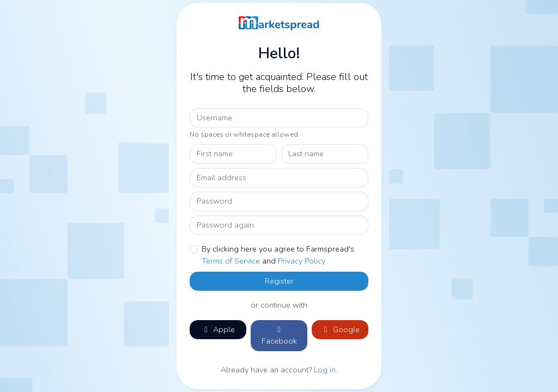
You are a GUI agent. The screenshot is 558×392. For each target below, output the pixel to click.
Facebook (279, 336)
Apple (218, 329)
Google (340, 329)
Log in (325, 370)
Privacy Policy (302, 261)
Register (279, 281)
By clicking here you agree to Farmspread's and (278, 255)
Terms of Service (231, 261)
